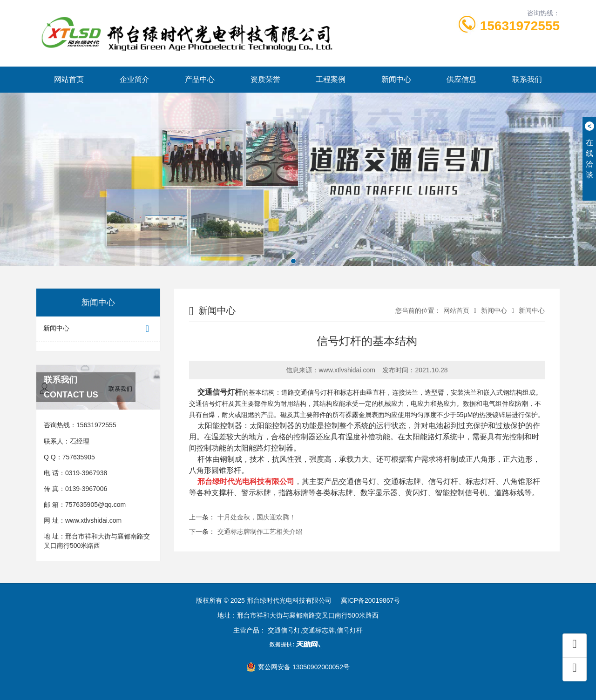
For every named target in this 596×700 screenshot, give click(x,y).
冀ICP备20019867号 (371, 600)
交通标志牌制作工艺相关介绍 (260, 532)
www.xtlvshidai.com (93, 520)
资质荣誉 (265, 79)
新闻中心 (396, 79)
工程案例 (331, 79)
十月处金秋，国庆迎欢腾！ (257, 517)
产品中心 (200, 79)
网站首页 (69, 79)
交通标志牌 (402, 481)
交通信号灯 (216, 392)
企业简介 (135, 79)
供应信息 (461, 79)
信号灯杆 (320, 392)
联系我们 (527, 79)
